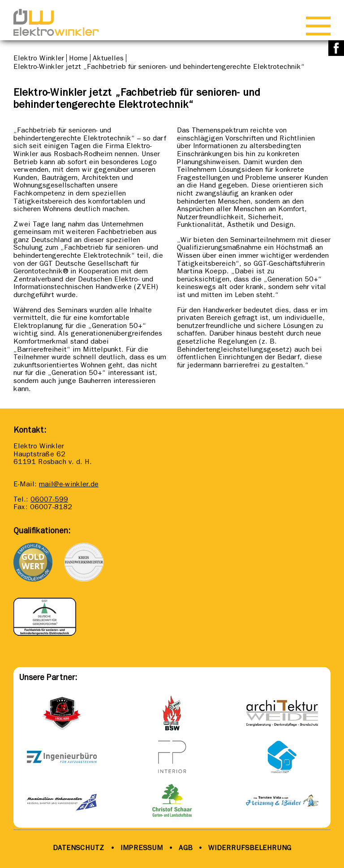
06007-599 (49, 499)
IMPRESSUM (142, 848)
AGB (185, 848)
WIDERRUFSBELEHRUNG (250, 848)
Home (78, 58)
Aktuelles (108, 58)
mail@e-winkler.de (69, 484)
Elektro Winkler (39, 58)
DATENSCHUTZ (79, 848)
